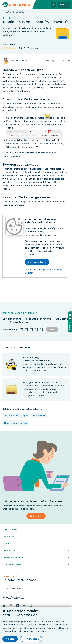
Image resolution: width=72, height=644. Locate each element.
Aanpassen (33, 639)
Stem (52, 329)
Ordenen (41, 416)
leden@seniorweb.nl (16, 597)
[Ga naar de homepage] (18, 5)
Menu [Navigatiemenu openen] (62, 4)
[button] (22, 329)
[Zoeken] (53, 5)
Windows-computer (17, 423)
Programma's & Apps (17, 416)
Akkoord (10, 639)
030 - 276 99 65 (14, 589)
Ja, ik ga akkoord (37, 262)
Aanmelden (36, 516)
